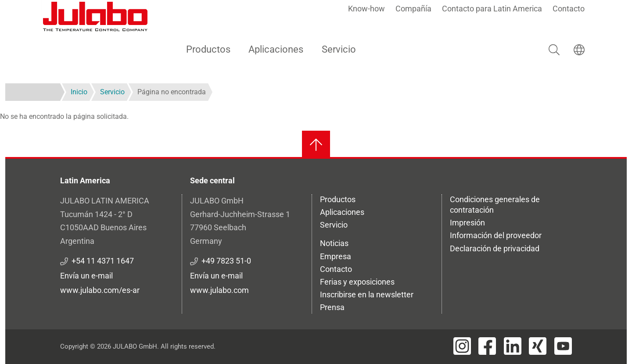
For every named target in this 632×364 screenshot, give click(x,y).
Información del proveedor (496, 235)
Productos (208, 49)
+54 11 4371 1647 (103, 261)
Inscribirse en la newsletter (367, 294)
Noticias (334, 243)
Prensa (332, 307)
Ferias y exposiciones (357, 282)
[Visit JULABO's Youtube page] (563, 346)
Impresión (467, 223)
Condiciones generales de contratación (495, 205)
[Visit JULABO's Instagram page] (462, 346)
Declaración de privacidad (495, 248)
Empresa (336, 256)
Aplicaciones (276, 49)
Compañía (413, 9)
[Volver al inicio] (316, 145)
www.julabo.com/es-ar (100, 290)
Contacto (569, 9)
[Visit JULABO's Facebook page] (487, 346)
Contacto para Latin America (492, 9)
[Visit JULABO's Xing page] (538, 346)
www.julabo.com (219, 290)
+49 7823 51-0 (226, 261)
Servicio (339, 49)
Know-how (366, 9)
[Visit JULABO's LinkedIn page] (513, 346)
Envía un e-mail (86, 276)
